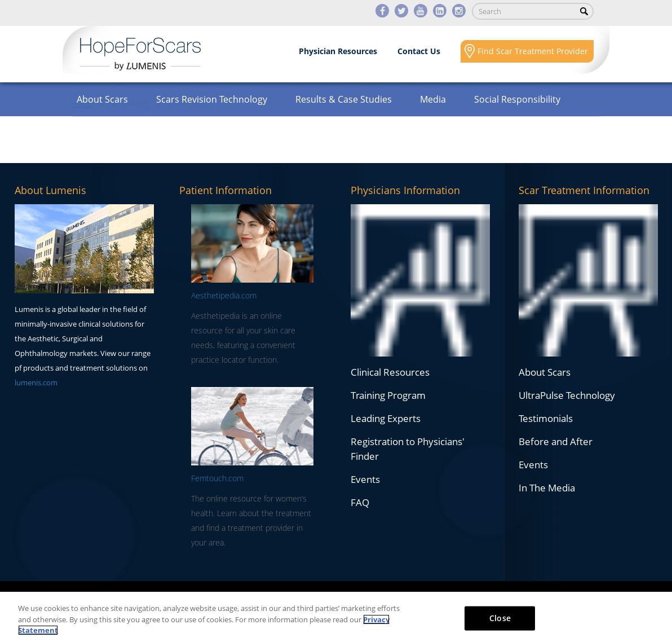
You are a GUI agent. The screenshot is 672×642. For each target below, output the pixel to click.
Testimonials (546, 418)
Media (433, 99)
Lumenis (140, 54)
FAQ (360, 502)
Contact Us (419, 51)
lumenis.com (36, 382)
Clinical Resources (390, 372)
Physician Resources (338, 51)
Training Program (388, 395)
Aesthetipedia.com (224, 295)
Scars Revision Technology (212, 99)
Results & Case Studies (344, 99)
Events (365, 479)
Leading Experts (386, 418)
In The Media (547, 488)
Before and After (556, 441)
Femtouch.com (217, 478)
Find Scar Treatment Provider (533, 51)
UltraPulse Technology (567, 395)
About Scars (102, 99)
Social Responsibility (517, 99)
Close (500, 617)
